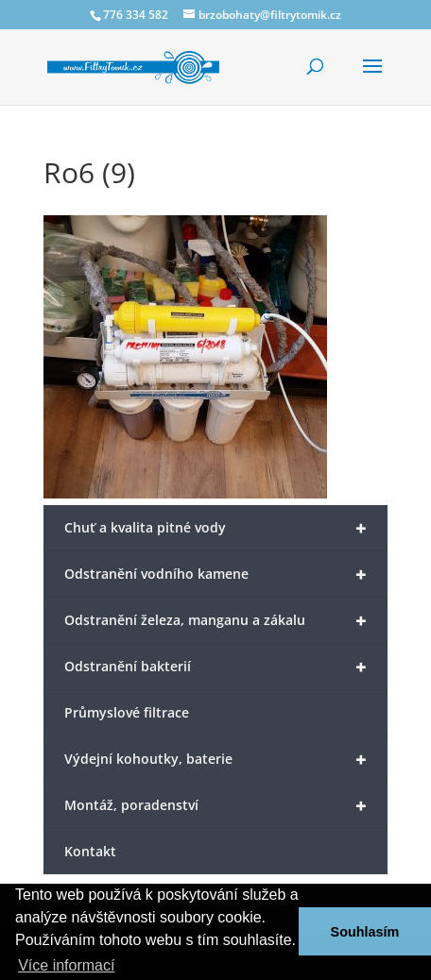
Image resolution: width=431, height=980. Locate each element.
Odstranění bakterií (216, 667)
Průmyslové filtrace (127, 712)
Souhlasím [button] (365, 932)
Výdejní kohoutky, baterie (216, 760)
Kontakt (90, 851)
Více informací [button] (66, 965)
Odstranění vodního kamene (216, 574)
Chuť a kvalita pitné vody (216, 528)
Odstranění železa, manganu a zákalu (216, 621)
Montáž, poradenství (216, 806)
